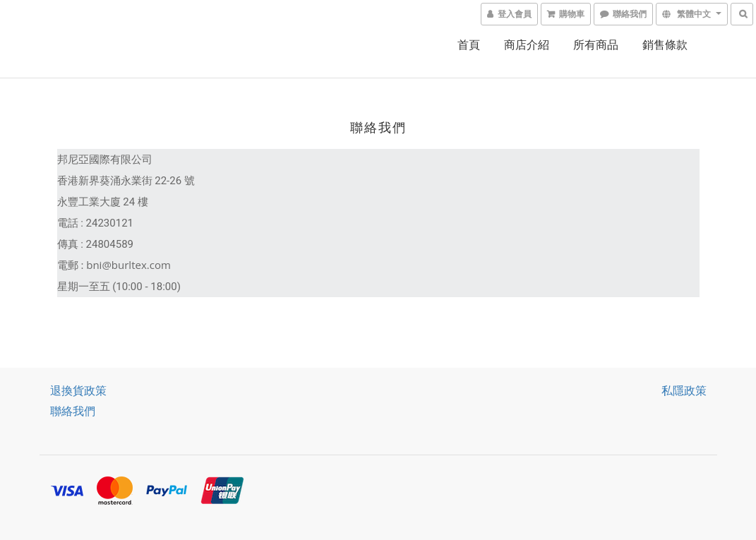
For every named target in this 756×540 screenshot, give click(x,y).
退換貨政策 (78, 390)
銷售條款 (665, 44)
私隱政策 (684, 390)
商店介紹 (527, 44)
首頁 (469, 44)
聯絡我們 (73, 411)
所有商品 (596, 44)
